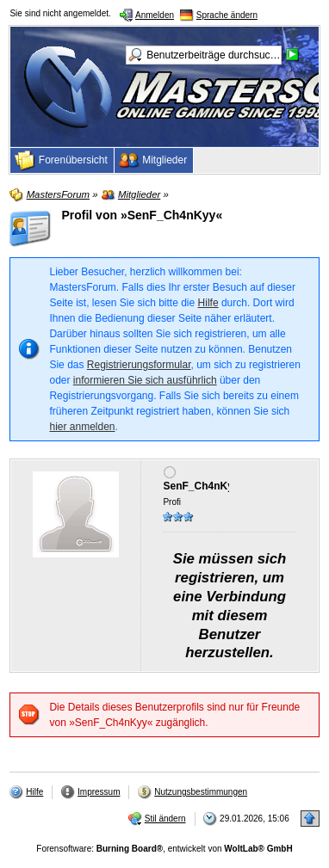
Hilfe (208, 303)
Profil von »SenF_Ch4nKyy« (142, 215)
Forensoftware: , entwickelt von (164, 849)
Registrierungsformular (139, 365)
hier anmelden (82, 427)
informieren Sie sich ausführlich (145, 380)
